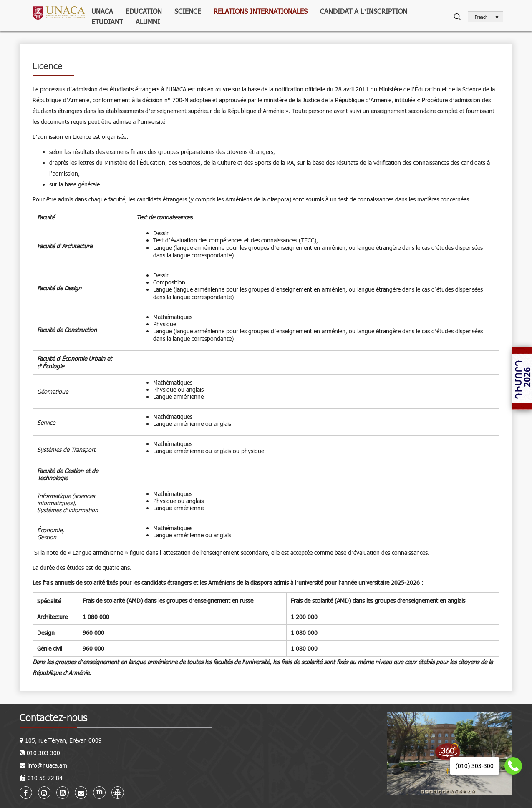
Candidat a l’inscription (363, 11)
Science (188, 11)
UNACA (102, 11)
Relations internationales (261, 11)
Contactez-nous (54, 717)
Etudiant (107, 21)
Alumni (148, 21)
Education (144, 11)
